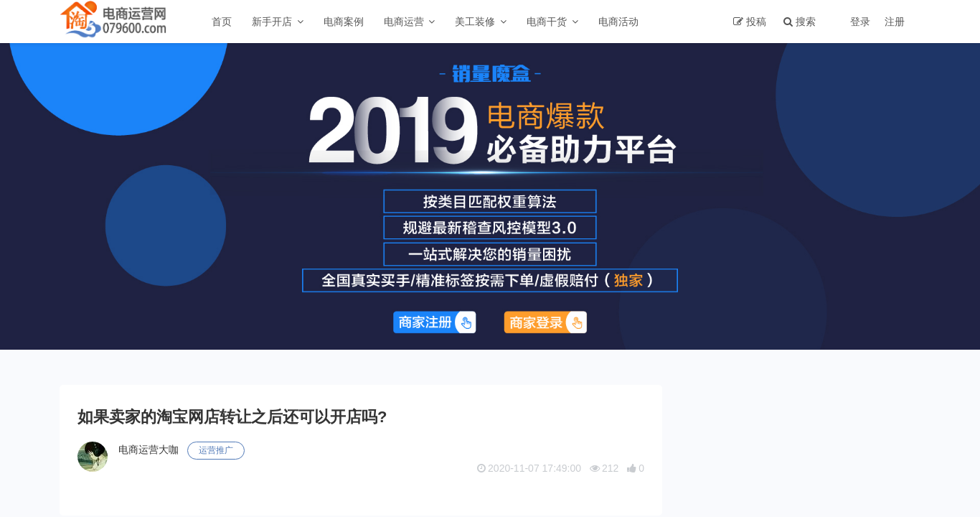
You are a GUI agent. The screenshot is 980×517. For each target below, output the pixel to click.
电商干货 (547, 22)
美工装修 (475, 22)
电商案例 (344, 22)
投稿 (756, 22)
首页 (222, 22)
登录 (860, 22)
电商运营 (404, 22)
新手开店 (272, 22)
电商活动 (618, 22)
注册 (895, 22)
